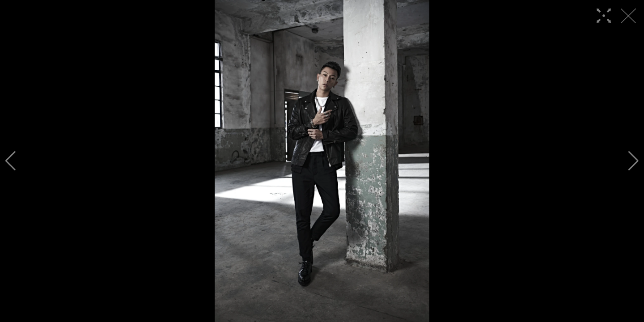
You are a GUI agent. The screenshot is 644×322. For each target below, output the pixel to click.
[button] (11, 161)
